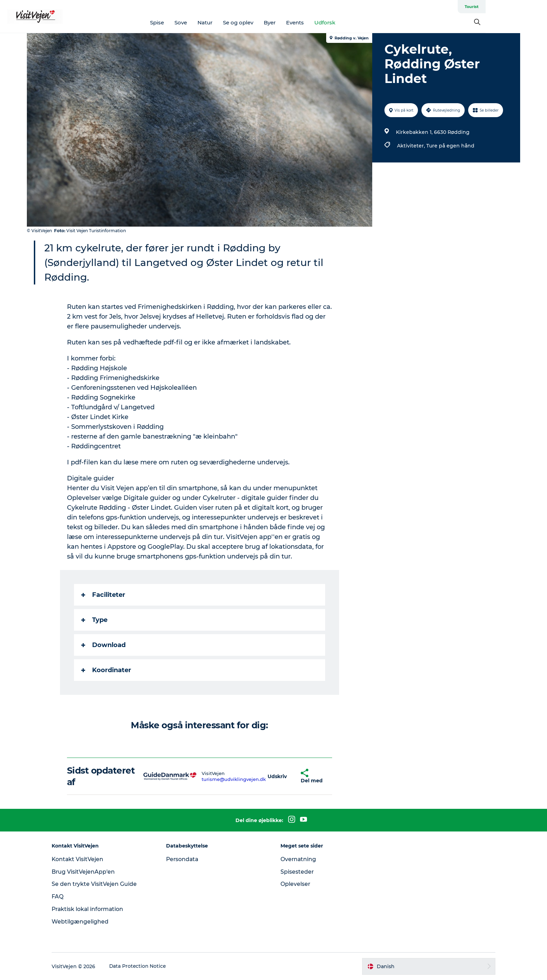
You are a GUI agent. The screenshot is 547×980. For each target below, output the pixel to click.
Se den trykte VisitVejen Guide (100, 884)
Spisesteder (297, 872)
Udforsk (356, 22)
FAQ (63, 897)
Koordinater (107, 670)
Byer (301, 22)
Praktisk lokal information (94, 909)
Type (95, 620)
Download (104, 645)
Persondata (186, 859)
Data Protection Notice (144, 966)
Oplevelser (295, 884)
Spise (188, 22)
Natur (236, 22)
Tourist (512, 7)
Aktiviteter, (411, 146)
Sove (212, 22)
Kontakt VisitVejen (84, 859)
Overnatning (299, 859)
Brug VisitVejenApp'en (89, 872)
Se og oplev (269, 22)
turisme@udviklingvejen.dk (234, 779)
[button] (278, 776)
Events (326, 22)
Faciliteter (104, 595)
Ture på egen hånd (450, 146)
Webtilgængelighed (86, 922)
